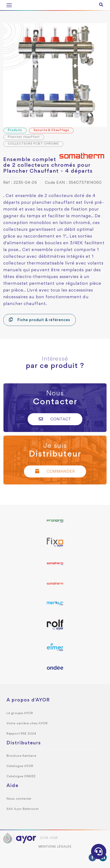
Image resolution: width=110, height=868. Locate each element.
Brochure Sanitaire (21, 756)
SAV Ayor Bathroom (23, 809)
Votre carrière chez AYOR (27, 724)
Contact (55, 419)
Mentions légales (55, 847)
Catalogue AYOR (20, 766)
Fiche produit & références (40, 320)
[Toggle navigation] (9, 5)
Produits (15, 130)
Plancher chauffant (24, 137)
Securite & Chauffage (51, 130)
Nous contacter (19, 799)
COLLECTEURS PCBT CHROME (33, 144)
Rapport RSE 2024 (21, 734)
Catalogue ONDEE (21, 776)
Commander (55, 471)
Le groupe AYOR (20, 713)
